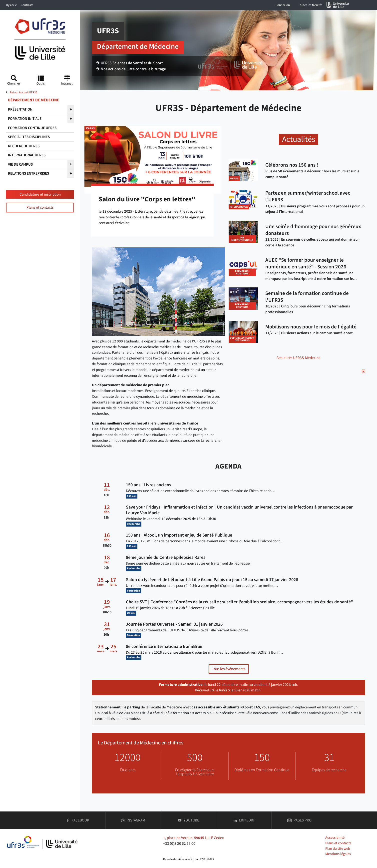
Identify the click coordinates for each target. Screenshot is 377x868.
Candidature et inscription (40, 194)
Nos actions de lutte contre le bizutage (131, 69)
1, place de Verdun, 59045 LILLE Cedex (193, 838)
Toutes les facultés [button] (310, 5)
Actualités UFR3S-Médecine (299, 358)
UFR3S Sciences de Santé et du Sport (129, 63)
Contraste (27, 5)
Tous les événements (229, 669)
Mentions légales (338, 854)
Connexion (283, 5)
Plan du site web (338, 849)
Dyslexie (11, 5)
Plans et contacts (40, 207)
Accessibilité (335, 838)
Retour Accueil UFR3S (23, 92)
